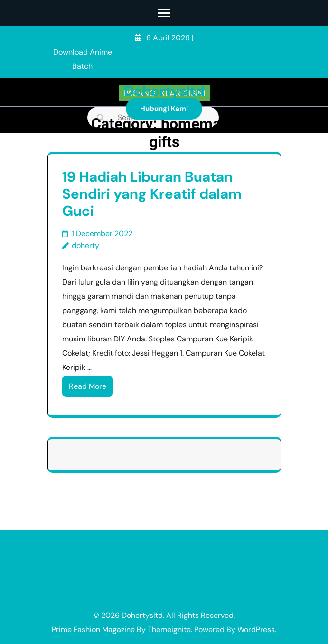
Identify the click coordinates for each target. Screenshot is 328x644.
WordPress (256, 630)
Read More (88, 386)
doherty (85, 245)
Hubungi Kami (164, 109)
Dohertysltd (164, 91)
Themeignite (169, 630)
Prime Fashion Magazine (93, 630)
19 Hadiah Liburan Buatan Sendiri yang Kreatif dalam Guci (152, 194)
